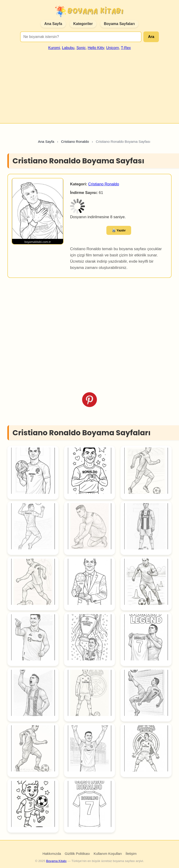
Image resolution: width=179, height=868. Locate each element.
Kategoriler (83, 24)
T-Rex (126, 48)
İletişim (131, 854)
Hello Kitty (96, 48)
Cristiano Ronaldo (103, 184)
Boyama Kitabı (56, 861)
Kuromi (54, 48)
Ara (151, 37)
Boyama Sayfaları (119, 24)
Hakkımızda (52, 854)
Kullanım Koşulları (108, 854)
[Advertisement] (89, 85)
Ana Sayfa (53, 24)
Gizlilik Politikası (77, 854)
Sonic (81, 48)
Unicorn (113, 48)
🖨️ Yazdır (119, 230)
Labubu (68, 48)
